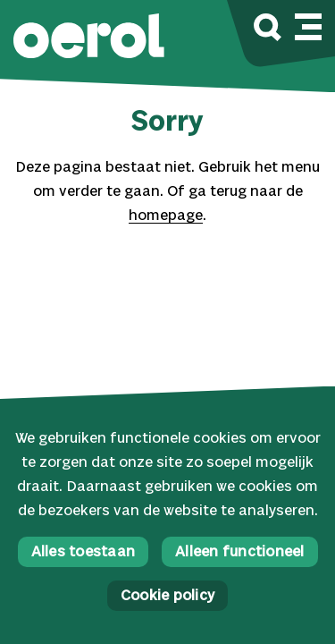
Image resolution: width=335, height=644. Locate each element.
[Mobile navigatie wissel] (308, 24)
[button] (89, 38)
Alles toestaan (84, 552)
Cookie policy (167, 596)
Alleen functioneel (240, 552)
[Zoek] (268, 30)
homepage (166, 216)
